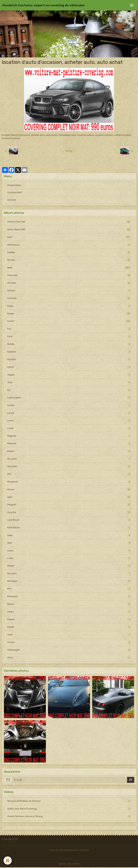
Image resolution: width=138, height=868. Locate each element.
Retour (69, 151)
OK (131, 780)
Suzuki (69, 627)
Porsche (69, 512)
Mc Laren (69, 459)
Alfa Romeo (69, 245)
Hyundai (69, 359)
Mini (69, 474)
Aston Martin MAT (69, 229)
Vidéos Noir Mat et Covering (69, 809)
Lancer (69, 405)
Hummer (69, 352)
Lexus (69, 421)
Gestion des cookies (69, 864)
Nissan (69, 489)
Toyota (69, 642)
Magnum (69, 436)
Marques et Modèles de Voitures (69, 801)
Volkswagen (69, 650)
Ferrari (69, 321)
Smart (69, 612)
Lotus (69, 428)
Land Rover (69, 520)
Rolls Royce (69, 528)
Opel (69, 497)
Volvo (69, 658)
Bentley (69, 260)
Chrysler (69, 283)
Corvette (69, 298)
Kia (69, 390)
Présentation (14, 185)
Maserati (69, 443)
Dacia (69, 306)
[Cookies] (8, 861)
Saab (69, 535)
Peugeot (69, 505)
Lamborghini (69, 398)
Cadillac (69, 252)
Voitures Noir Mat (69, 222)
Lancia (69, 413)
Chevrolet (69, 275)
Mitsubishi (69, 482)
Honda (69, 344)
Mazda (69, 451)
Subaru (69, 619)
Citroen (69, 291)
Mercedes (69, 466)
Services (12, 200)
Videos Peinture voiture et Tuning (69, 816)
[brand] (44, 5)
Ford (69, 336)
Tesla (69, 635)
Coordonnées (15, 193)
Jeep (69, 382)
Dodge (69, 314)
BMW (69, 268)
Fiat (69, 329)
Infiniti (69, 367)
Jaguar (69, 375)
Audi (69, 237)
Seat (69, 543)
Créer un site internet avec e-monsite (69, 850)
